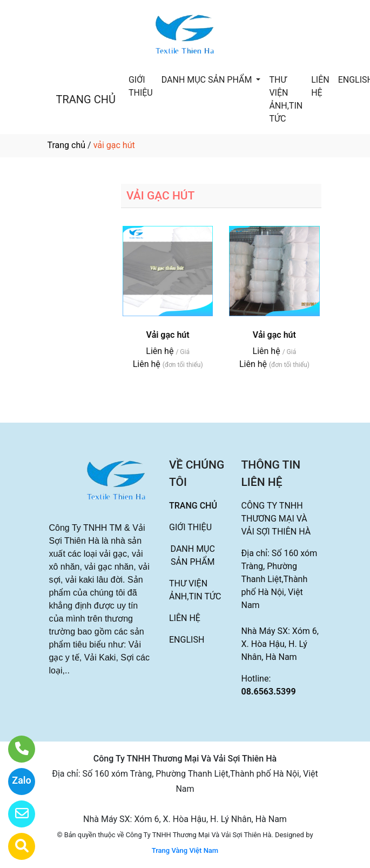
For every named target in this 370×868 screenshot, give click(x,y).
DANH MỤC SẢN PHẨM (208, 80)
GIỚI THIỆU (141, 86)
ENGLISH (187, 640)
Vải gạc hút (168, 335)
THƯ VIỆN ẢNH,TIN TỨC (286, 99)
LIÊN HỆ (320, 86)
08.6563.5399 (269, 692)
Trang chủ (67, 145)
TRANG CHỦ (86, 99)
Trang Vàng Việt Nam (185, 850)
